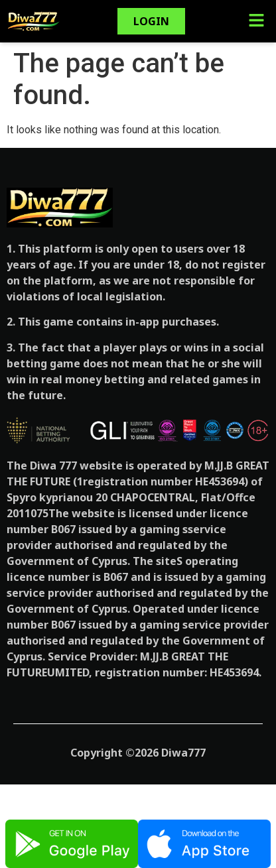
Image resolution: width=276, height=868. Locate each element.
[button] (256, 21)
